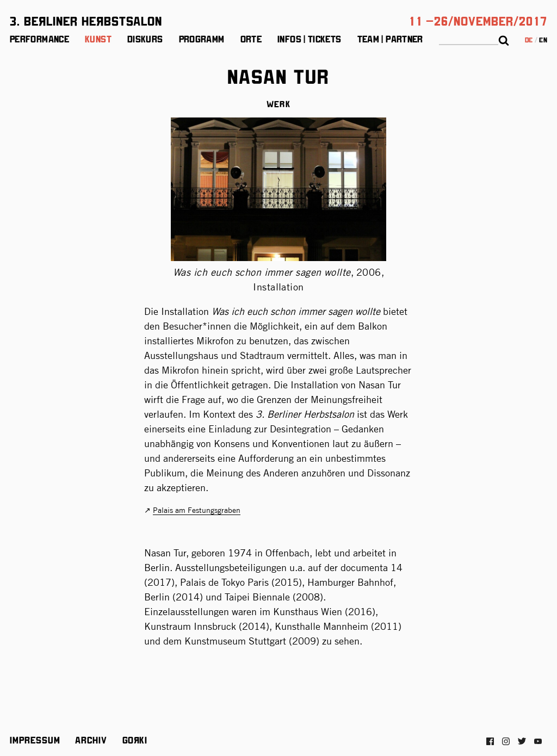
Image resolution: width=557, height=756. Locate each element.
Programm (202, 38)
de (529, 39)
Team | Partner (390, 38)
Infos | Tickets (309, 38)
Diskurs (145, 38)
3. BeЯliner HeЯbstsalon (86, 20)
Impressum (35, 739)
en (543, 39)
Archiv (91, 739)
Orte (251, 38)
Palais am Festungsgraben (197, 510)
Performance (39, 38)
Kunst (98, 38)
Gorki (135, 739)
